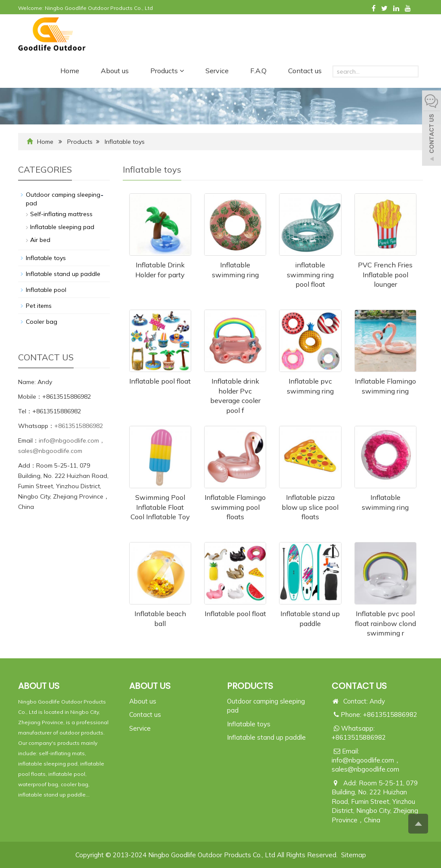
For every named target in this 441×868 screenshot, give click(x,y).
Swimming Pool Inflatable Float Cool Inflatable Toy (160, 507)
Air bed (40, 240)
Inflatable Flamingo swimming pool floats (235, 507)
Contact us (305, 71)
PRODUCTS (250, 686)
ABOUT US (150, 686)
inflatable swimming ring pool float (310, 275)
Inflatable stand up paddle (63, 274)
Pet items (39, 306)
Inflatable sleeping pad (62, 227)
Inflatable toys (125, 142)
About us (115, 71)
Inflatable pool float (160, 381)
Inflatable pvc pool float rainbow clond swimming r (385, 623)
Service (217, 71)
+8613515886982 (79, 426)
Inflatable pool (46, 290)
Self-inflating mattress (61, 214)
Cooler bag (42, 322)
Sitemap (354, 855)
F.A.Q (258, 71)
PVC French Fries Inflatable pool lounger (385, 275)
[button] (182, 71)
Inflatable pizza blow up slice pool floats (310, 507)
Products (167, 71)
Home (70, 71)
